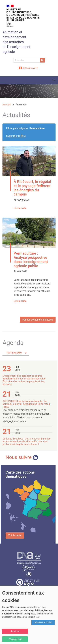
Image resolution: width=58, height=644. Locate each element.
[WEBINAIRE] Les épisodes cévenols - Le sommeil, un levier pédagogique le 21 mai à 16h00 (26, 404)
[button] (54, 80)
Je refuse (15, 631)
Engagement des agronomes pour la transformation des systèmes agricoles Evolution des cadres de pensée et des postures (24, 380)
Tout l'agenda (14, 353)
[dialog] (29, 615)
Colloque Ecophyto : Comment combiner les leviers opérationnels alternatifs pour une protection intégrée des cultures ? (27, 441)
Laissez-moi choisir (43, 622)
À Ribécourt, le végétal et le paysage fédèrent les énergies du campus (32, 188)
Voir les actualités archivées (38, 320)
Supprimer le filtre (16, 136)
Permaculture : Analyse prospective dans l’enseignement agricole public (31, 260)
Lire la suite (20, 208)
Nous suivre (22, 457)
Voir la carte (15, 535)
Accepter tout (15, 639)
